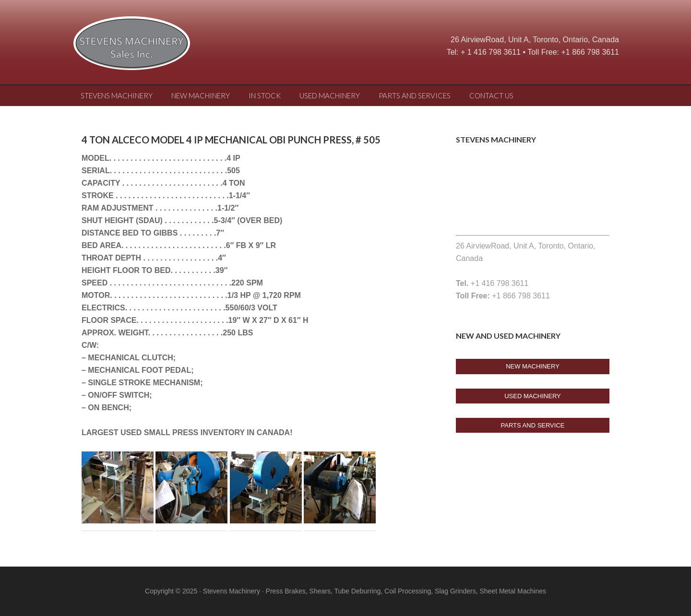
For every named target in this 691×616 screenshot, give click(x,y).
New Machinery (533, 366)
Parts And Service (533, 425)
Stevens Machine (149, 46)
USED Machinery (533, 396)
